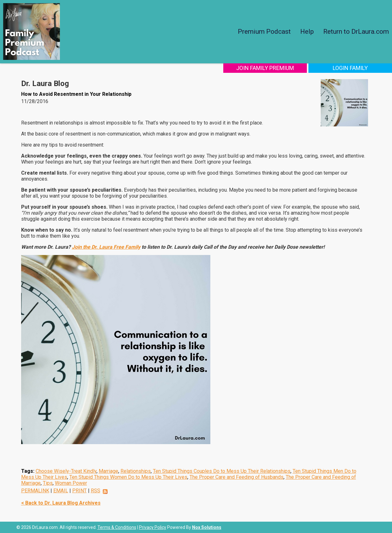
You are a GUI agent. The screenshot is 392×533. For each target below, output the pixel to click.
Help (307, 32)
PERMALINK (35, 491)
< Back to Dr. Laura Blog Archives (61, 503)
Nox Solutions (207, 527)
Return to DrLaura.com (356, 32)
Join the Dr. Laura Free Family (106, 247)
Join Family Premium (265, 68)
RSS (96, 491)
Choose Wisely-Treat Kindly (66, 471)
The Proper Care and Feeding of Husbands (237, 477)
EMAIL (61, 491)
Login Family (350, 68)
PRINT (79, 491)
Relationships (136, 471)
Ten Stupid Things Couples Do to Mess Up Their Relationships (222, 471)
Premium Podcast (264, 32)
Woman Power (71, 483)
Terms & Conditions (117, 527)
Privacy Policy (153, 527)
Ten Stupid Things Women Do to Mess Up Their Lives (128, 477)
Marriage (108, 471)
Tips (48, 483)
